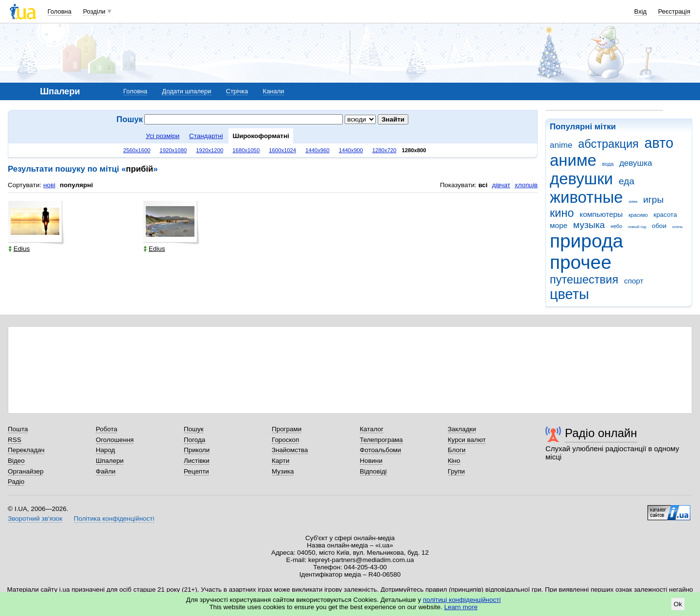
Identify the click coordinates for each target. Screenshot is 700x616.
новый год (637, 227)
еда (627, 181)
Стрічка (237, 91)
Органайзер (26, 471)
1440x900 (351, 150)
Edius (19, 249)
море (559, 225)
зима (633, 202)
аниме (573, 160)
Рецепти (196, 471)
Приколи (197, 450)
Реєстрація (674, 11)
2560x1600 (137, 150)
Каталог (372, 429)
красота (665, 215)
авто (659, 143)
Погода (194, 440)
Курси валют (467, 440)
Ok (678, 604)
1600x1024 (282, 150)
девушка (636, 163)
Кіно (454, 461)
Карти (280, 461)
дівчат (501, 185)
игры (653, 200)
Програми (287, 429)
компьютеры (601, 214)
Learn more (461, 607)
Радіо (16, 482)
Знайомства (290, 450)
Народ (105, 450)
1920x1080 (173, 150)
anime (561, 145)
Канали (274, 91)
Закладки (462, 429)
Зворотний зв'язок (35, 519)
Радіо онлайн (601, 433)
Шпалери (110, 461)
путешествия (584, 280)
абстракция (608, 144)
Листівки (197, 461)
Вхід (641, 11)
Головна (60, 11)
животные (586, 197)
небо (616, 226)
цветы (569, 294)
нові (49, 185)
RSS (15, 440)
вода (608, 164)
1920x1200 (210, 150)
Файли (106, 471)
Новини (371, 461)
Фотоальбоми (380, 450)
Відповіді (373, 471)
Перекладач (26, 450)
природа (586, 241)
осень (678, 227)
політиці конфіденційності (462, 600)
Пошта (18, 429)
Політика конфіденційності (114, 519)
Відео (16, 461)
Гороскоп (285, 440)
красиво (638, 215)
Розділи (94, 11)
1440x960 (317, 150)
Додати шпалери (186, 91)
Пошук (194, 429)
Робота (106, 429)
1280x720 (385, 150)
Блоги (457, 450)
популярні (76, 185)
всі (483, 185)
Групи (456, 471)
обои (659, 226)
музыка (589, 225)
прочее (581, 262)
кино (562, 213)
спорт (634, 281)
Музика (283, 471)
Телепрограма (381, 440)
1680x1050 (246, 150)
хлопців (526, 185)
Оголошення (115, 440)
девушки (581, 179)
